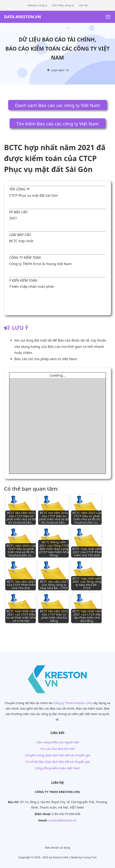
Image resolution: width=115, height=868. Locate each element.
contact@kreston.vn (63, 820)
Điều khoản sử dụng (57, 848)
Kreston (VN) (60, 857)
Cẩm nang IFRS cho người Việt (57, 742)
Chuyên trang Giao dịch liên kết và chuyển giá (58, 755)
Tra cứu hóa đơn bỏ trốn (57, 749)
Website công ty (37, 5)
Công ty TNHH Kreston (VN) (73, 703)
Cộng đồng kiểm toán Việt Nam (58, 768)
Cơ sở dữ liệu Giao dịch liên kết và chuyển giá (58, 762)
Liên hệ (83, 5)
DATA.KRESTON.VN (23, 17)
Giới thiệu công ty (63, 5)
